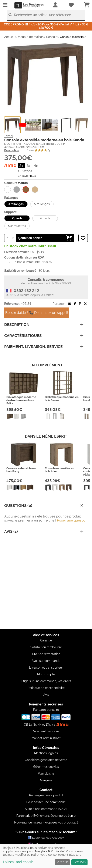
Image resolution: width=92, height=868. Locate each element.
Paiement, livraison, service (44, 347)
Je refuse (62, 862)
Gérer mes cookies (46, 767)
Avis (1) (44, 531)
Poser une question (72, 520)
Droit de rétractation (46, 654)
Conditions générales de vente (46, 760)
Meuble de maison (31, 37)
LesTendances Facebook (46, 837)
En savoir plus (27, 176)
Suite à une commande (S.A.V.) (46, 809)
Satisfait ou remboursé (46, 647)
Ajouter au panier (45, 238)
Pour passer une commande (46, 802)
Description (12, 150)
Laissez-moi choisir (18, 862)
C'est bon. (79, 862)
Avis (46, 695)
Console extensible (73, 37)
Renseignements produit (46, 795)
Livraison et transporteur (46, 668)
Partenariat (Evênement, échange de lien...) (46, 816)
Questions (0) (44, 505)
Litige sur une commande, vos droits (46, 681)
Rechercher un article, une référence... (43, 15)
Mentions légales (46, 753)
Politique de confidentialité (46, 688)
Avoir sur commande (46, 661)
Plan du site (46, 773)
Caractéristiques (44, 336)
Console (52, 37)
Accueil (9, 37)
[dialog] (46, 856)
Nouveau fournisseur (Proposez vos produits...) (46, 822)
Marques (46, 780)
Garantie (46, 640)
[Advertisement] (46, 583)
